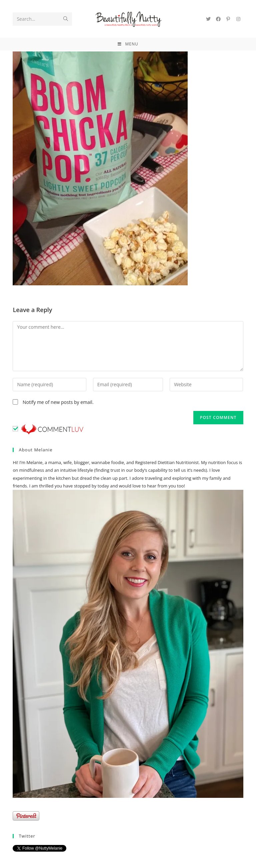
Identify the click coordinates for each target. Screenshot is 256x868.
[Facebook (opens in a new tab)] (218, 19)
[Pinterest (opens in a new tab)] (228, 19)
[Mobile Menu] (128, 44)
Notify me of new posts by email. (58, 402)
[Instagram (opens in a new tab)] (238, 19)
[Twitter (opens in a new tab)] (208, 19)
